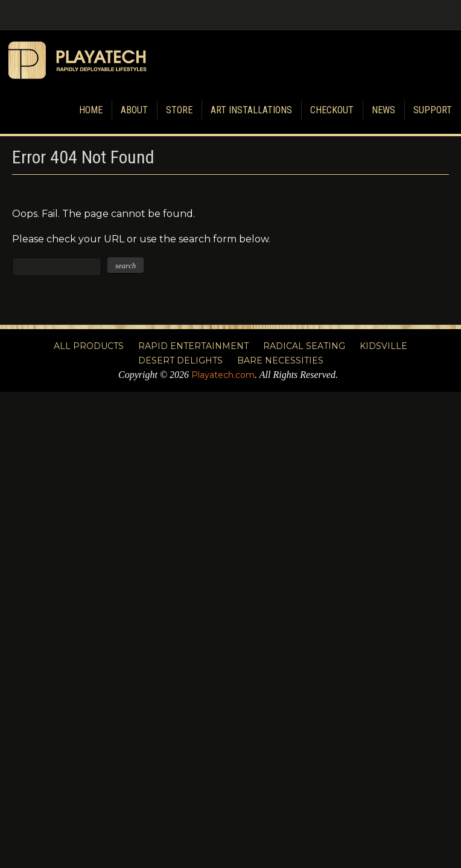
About (134, 110)
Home (91, 110)
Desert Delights (180, 360)
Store (179, 110)
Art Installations (251, 110)
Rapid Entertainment (193, 346)
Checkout (332, 110)
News (383, 110)
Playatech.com (223, 375)
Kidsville (383, 346)
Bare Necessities (280, 360)
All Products (89, 346)
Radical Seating (304, 346)
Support (433, 110)
